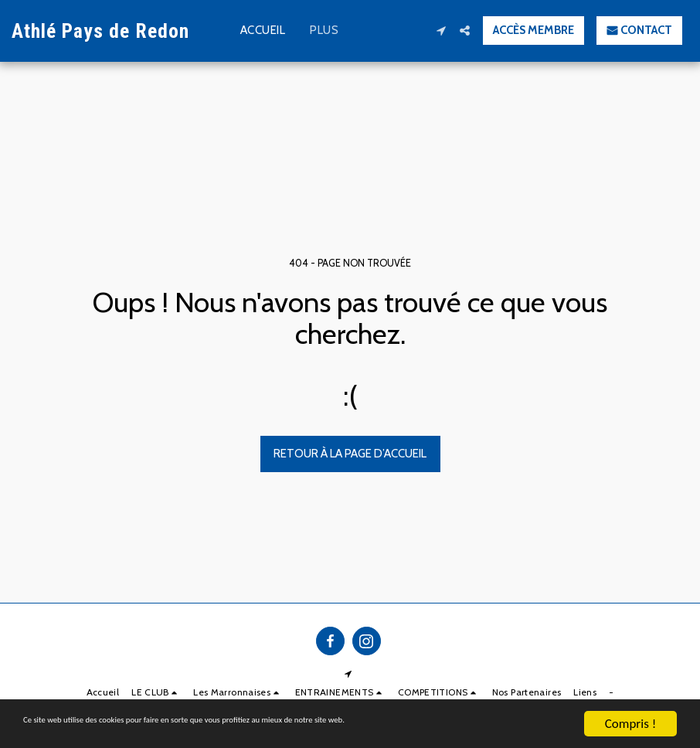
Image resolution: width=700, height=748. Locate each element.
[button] (441, 31)
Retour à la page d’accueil (350, 454)
